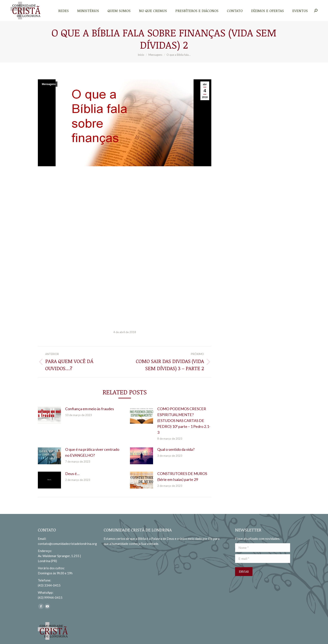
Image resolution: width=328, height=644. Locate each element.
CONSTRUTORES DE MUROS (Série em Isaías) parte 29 (182, 476)
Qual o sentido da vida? (176, 449)
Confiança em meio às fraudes (90, 409)
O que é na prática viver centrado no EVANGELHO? (92, 452)
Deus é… (72, 474)
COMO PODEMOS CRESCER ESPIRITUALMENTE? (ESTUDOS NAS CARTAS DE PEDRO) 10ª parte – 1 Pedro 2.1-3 (184, 420)
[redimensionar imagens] (49, 415)
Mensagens (49, 84)
